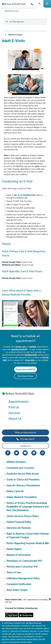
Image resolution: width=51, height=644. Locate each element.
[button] (25, 35)
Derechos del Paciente (18, 528)
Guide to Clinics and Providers (23, 479)
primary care (21, 347)
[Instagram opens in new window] (42, 453)
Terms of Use (14, 572)
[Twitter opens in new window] (16, 453)
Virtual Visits (30, 360)
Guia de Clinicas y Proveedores (23, 485)
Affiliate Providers (16, 462)
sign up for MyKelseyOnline (25, 195)
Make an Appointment (26, 432)
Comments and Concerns (20, 468)
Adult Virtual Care (12, 11)
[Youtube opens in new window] (25, 453)
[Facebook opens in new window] (8, 453)
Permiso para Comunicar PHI (22, 567)
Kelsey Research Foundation (22, 497)
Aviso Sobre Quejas (17, 590)
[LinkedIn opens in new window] (34, 453)
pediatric (33, 347)
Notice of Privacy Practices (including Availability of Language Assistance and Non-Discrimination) (27, 507)
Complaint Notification (19, 584)
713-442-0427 (25, 439)
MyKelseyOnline (31, 355)
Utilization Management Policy (23, 578)
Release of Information (19, 555)
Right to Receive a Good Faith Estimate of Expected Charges (28, 535)
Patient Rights (14, 549)
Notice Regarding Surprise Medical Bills (28, 543)
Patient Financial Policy (19, 522)
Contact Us (25, 446)
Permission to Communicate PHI (24, 561)
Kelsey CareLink (15, 491)
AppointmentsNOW (19, 349)
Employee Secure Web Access (23, 474)
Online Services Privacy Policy (23, 516)
